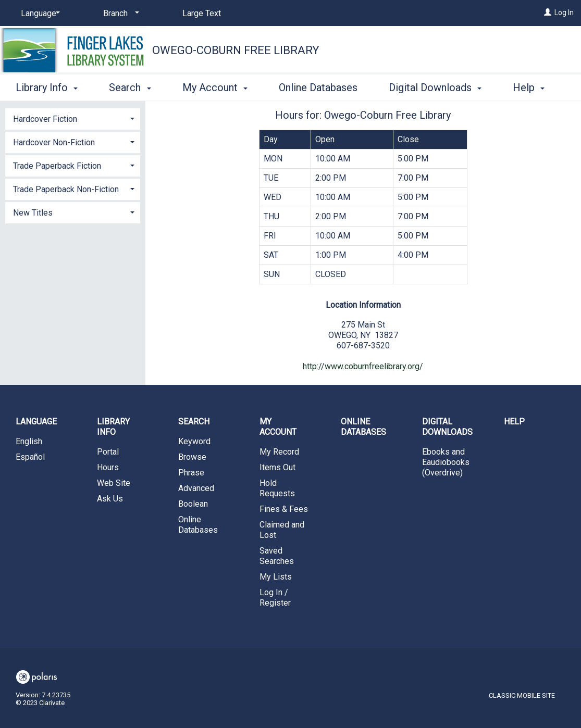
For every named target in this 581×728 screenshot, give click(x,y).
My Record (279, 452)
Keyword (194, 441)
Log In (564, 12)
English (29, 441)
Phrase (191, 473)
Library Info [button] (47, 86)
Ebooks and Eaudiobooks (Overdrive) (446, 462)
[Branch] (119, 14)
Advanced (196, 488)
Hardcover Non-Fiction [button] (54, 142)
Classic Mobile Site (522, 695)
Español (30, 457)
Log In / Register (275, 598)
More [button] (533, 87)
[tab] (73, 118)
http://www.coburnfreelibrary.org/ (363, 366)
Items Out (277, 467)
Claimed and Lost (282, 530)
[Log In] (548, 12)
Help (514, 422)
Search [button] (130, 86)
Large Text (202, 13)
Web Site (114, 483)
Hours (108, 467)
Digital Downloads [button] (435, 86)
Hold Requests (277, 488)
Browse (192, 457)
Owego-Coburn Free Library (236, 50)
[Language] (39, 14)
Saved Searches (277, 556)
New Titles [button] (33, 213)
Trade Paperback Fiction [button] (57, 166)
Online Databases (318, 86)
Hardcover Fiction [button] (45, 119)
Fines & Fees (284, 509)
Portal (108, 452)
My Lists (276, 577)
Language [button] (36, 422)
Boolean (193, 504)
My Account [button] (215, 86)
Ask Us (110, 499)
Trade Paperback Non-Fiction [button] (66, 189)
